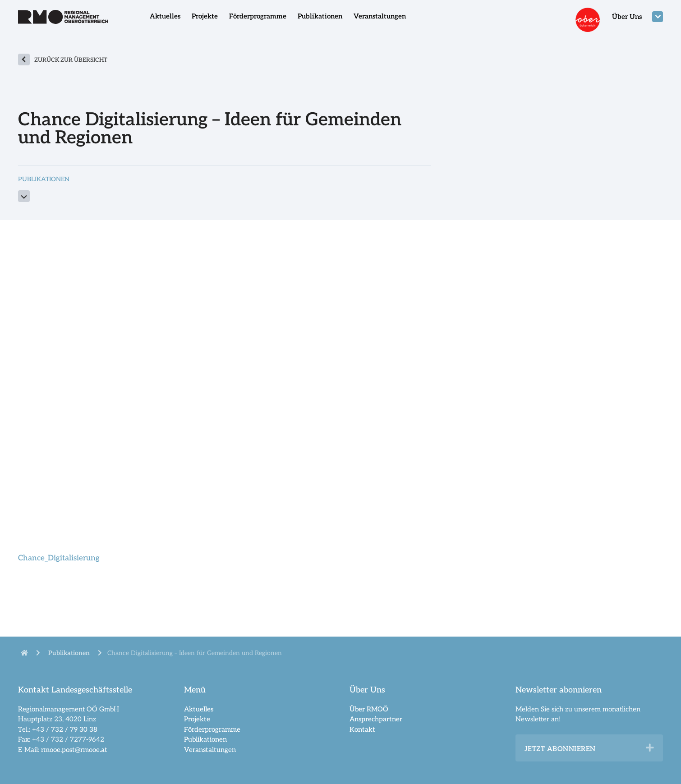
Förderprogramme (258, 16)
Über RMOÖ (369, 709)
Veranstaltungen (380, 16)
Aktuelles (165, 16)
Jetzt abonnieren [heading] (560, 749)
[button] (650, 748)
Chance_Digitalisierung (59, 558)
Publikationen (320, 16)
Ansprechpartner (376, 719)
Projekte (205, 16)
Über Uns (627, 17)
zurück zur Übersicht (71, 60)
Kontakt (362, 729)
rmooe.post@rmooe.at (74, 750)
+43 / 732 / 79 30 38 (65, 729)
